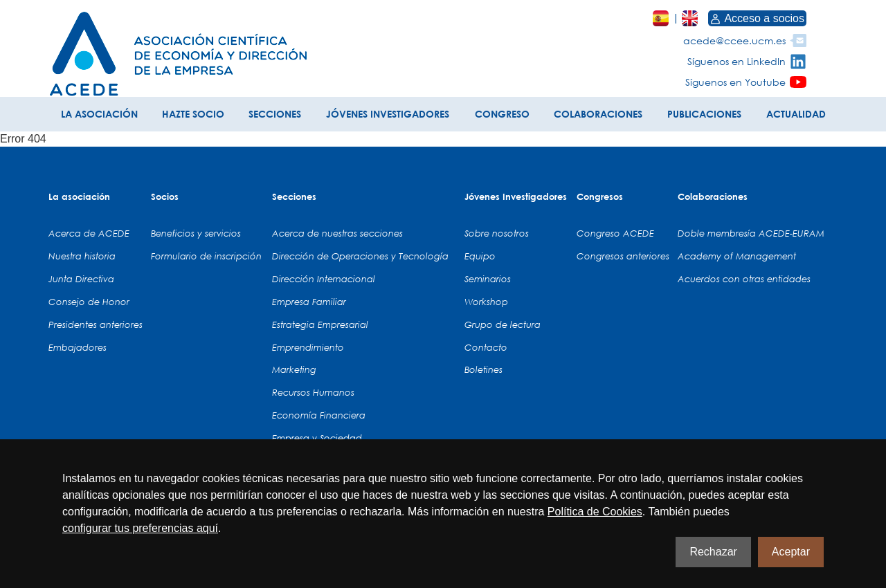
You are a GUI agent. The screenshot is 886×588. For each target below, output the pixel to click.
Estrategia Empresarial (320, 324)
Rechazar (713, 552)
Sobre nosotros (497, 233)
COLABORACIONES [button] (598, 114)
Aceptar (791, 552)
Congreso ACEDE (615, 233)
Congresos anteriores (623, 256)
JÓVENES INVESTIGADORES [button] (388, 114)
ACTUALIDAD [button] (796, 114)
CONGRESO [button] (502, 114)
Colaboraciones (713, 196)
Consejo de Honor (89, 302)
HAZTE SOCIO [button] (193, 114)
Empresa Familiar (309, 302)
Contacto (486, 347)
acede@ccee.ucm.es (734, 40)
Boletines (483, 369)
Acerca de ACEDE (89, 233)
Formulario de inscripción (206, 256)
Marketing (294, 369)
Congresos (600, 196)
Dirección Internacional (324, 279)
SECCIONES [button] (275, 114)
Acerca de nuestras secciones (337, 233)
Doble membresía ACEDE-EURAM (751, 233)
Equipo (480, 256)
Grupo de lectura (503, 324)
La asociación (79, 196)
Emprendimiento (308, 347)
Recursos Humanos (313, 392)
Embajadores (78, 347)
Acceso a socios (757, 18)
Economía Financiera (319, 415)
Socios (165, 196)
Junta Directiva (81, 279)
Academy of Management (737, 256)
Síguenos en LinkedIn (736, 61)
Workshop (486, 302)
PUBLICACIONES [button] (704, 114)
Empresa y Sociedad (317, 438)
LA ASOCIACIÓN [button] (99, 114)
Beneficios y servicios (196, 233)
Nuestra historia (82, 256)
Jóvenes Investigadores (516, 196)
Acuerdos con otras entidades (744, 279)
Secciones (294, 196)
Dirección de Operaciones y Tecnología (360, 256)
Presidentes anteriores (96, 324)
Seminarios (488, 279)
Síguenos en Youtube (735, 82)
